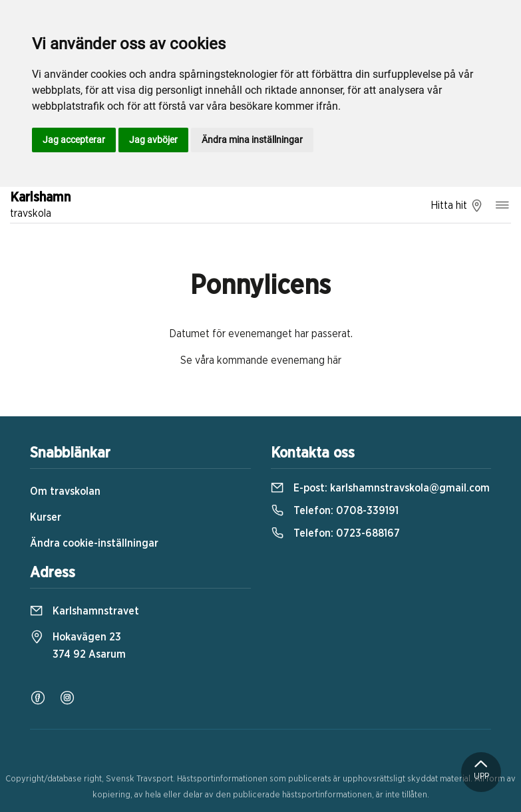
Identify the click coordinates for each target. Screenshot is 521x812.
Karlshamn (40, 206)
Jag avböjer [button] (153, 140)
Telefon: (335, 511)
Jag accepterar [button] (74, 140)
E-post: (380, 488)
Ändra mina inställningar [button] (252, 140)
